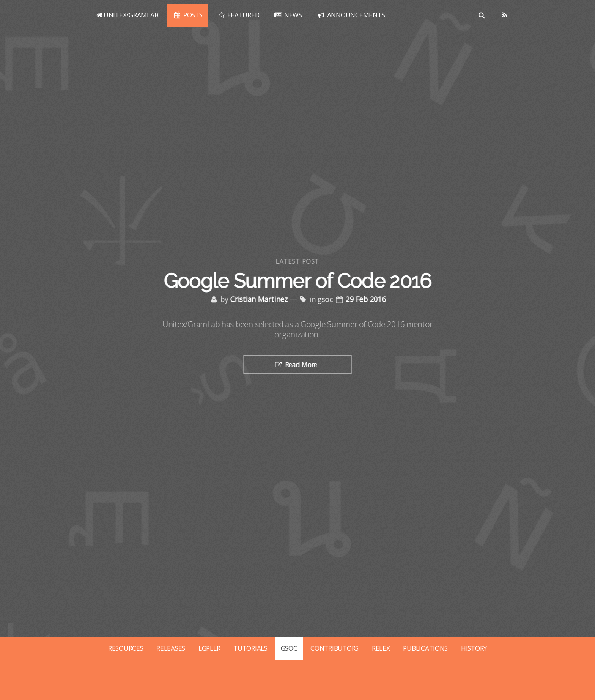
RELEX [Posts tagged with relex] (381, 648)
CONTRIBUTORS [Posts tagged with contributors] (334, 648)
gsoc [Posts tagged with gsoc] (326, 299)
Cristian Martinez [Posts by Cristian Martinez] (260, 299)
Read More (302, 365)
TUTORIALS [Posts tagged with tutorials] (250, 648)
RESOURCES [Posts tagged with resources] (126, 648)
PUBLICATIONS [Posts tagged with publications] (425, 648)
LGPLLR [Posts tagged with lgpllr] (209, 648)
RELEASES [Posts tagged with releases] (171, 648)
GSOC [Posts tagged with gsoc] (289, 648)
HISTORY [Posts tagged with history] (474, 648)
